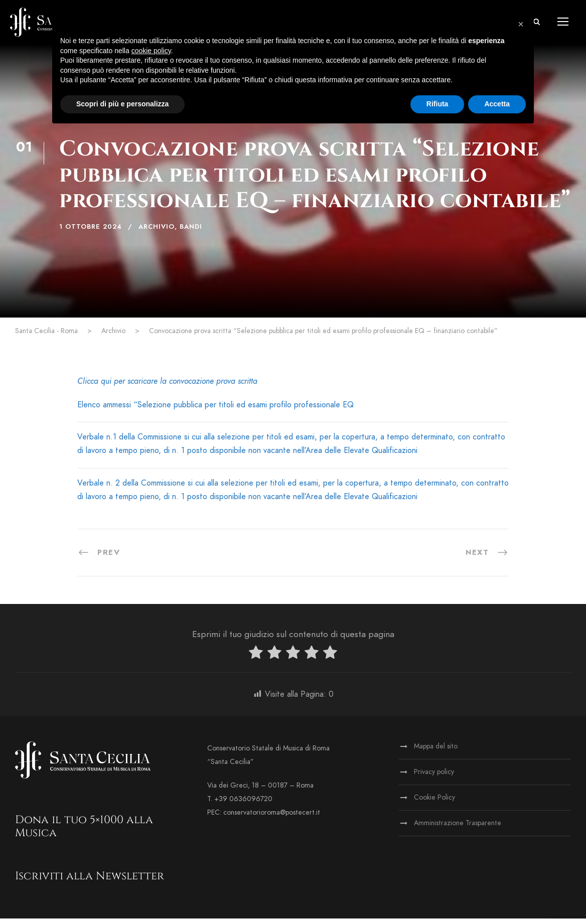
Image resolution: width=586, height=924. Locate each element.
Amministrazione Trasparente (458, 828)
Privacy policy (434, 777)
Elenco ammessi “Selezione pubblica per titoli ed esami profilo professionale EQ (215, 410)
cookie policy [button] (151, 51)
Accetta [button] (497, 104)
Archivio (157, 232)
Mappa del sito (436, 752)
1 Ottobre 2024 (91, 232)
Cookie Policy (434, 803)
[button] (521, 24)
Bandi (191, 232)
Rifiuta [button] (437, 104)
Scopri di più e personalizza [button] (122, 104)
